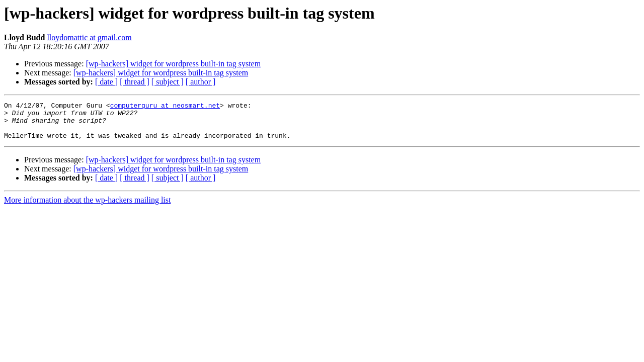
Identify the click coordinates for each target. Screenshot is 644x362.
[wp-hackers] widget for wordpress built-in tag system (173, 64)
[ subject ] (168, 82)
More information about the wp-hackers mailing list (87, 207)
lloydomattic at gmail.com (89, 37)
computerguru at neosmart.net (165, 107)
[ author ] (201, 82)
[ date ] (106, 82)
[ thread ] (135, 82)
